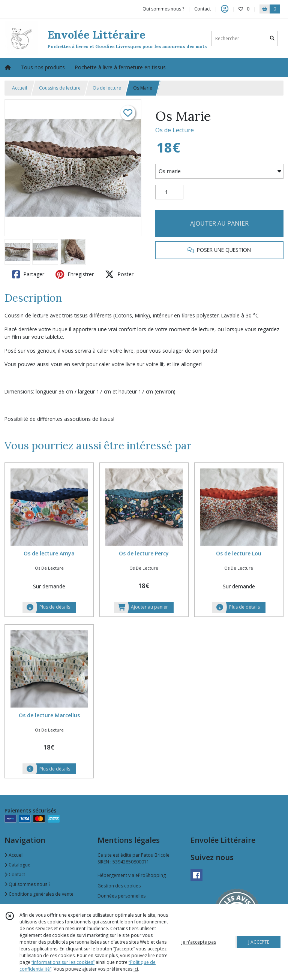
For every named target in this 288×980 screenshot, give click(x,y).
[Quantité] (169, 192)
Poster (119, 274)
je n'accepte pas (199, 942)
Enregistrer (75, 274)
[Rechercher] (272, 38)
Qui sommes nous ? (27, 884)
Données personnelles (121, 896)
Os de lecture (107, 88)
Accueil (19, 88)
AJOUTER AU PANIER (219, 223)
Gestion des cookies (119, 886)
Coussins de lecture (60, 88)
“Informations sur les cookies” (63, 962)
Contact (202, 9)
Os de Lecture (175, 130)
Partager (28, 274)
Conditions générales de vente (39, 894)
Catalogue (17, 865)
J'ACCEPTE (259, 942)
